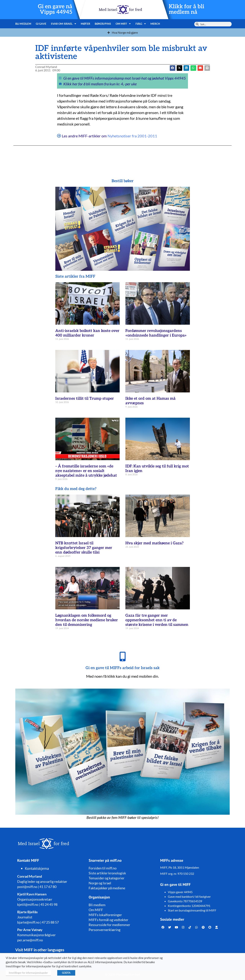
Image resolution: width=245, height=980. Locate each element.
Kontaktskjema (37, 868)
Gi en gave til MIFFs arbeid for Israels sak (123, 668)
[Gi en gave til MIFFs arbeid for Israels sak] (122, 656)
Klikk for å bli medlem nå (187, 9)
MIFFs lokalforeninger (105, 915)
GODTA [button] (66, 973)
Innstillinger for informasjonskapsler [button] (28, 973)
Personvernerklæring (105, 930)
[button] (179, 68)
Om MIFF (123, 24)
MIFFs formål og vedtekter (108, 920)
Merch (155, 24)
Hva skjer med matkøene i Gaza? (154, 543)
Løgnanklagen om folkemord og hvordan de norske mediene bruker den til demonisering (87, 620)
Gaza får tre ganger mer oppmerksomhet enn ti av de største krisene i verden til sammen (157, 620)
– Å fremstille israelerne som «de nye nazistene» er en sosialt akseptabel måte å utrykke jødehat (86, 471)
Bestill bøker (123, 181)
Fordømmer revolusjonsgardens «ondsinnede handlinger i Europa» (156, 333)
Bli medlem (23, 24)
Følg (141, 24)
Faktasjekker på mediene (107, 888)
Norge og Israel (100, 883)
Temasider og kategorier (107, 878)
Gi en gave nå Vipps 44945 (55, 9)
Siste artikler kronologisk (107, 873)
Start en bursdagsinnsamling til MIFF (192, 910)
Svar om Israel (64, 24)
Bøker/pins (103, 24)
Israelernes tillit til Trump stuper (85, 399)
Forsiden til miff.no (103, 868)
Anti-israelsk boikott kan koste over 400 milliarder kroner (87, 333)
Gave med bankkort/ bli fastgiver (189, 896)
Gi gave (41, 24)
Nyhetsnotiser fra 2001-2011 (132, 136)
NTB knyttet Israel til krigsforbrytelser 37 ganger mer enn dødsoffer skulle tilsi (84, 548)
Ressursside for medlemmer (109, 925)
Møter (85, 24)
